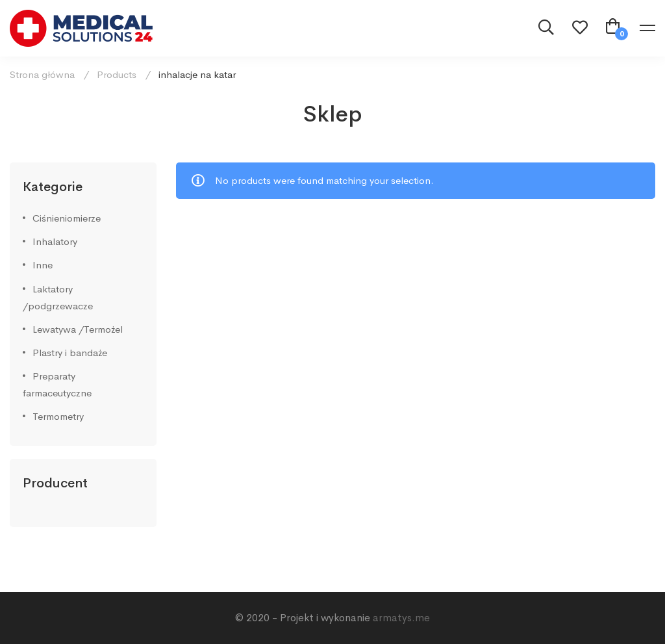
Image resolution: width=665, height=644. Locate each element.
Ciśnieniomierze (67, 218)
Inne (43, 265)
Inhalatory (55, 241)
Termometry (58, 416)
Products (117, 74)
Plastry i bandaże (70, 353)
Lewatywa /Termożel (78, 329)
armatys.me (401, 618)
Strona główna (42, 74)
